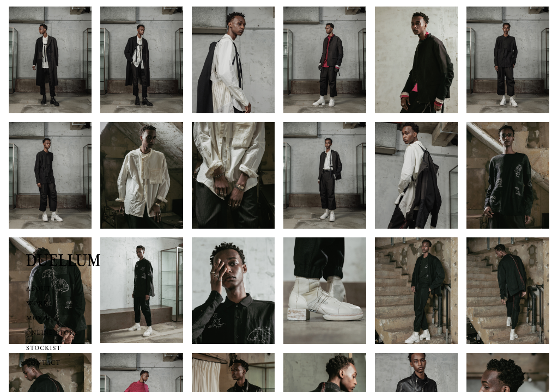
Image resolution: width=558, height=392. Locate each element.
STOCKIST (44, 348)
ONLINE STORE (52, 333)
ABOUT (39, 289)
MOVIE (38, 318)
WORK (37, 304)
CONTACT (43, 363)
